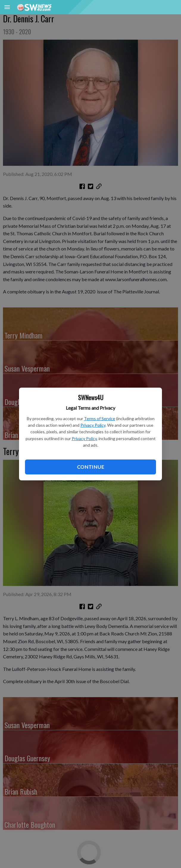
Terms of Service (100, 418)
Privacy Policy (93, 425)
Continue (90, 467)
